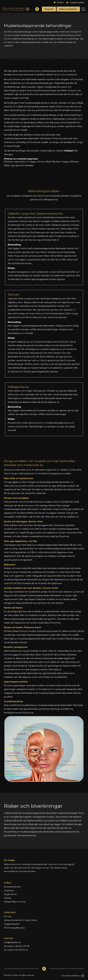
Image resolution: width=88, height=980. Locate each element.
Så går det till (10, 894)
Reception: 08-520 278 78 (17, 946)
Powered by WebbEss (73, 976)
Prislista (59, 2)
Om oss (8, 916)
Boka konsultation (68, 9)
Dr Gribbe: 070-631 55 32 (16, 950)
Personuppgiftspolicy (14, 928)
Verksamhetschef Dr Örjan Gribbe (20, 920)
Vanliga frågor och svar (15, 902)
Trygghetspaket (75, 2)
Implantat (9, 890)
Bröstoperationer (12, 887)
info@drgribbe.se (12, 942)
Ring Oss (49, 9)
